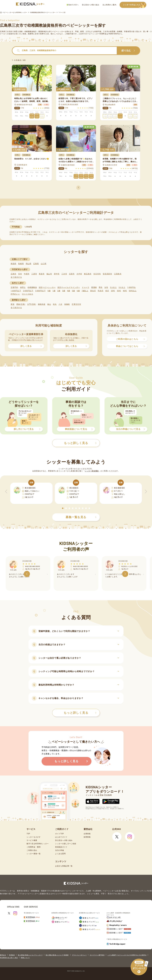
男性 (101, 287)
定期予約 (14, 287)
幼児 (107, 291)
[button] (63, 508)
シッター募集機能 (92, 471)
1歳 (54, 291)
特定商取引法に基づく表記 (9, 958)
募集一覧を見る (81, 517)
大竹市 (79, 274)
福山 (49, 304)
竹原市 (27, 274)
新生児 (93, 291)
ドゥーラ (86, 287)
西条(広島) (21, 304)
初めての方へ (73, 5)
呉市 (20, 274)
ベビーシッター (58, 31)
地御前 (67, 304)
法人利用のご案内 (109, 5)
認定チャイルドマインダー (69, 287)
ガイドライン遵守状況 (97, 955)
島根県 (21, 264)
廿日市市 (97, 274)
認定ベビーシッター (47, 287)
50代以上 (133, 291)
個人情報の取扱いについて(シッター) (30, 955)
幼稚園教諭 (32, 287)
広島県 (36, 264)
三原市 (34, 274)
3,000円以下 (40, 291)
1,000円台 (131, 287)
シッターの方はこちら (135, 5)
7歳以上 (85, 291)
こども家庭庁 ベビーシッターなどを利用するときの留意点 (127, 955)
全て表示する (16, 277)
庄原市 (72, 274)
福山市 (49, 274)
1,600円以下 (16, 291)
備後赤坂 (42, 304)
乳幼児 (101, 291)
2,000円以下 (28, 291)
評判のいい (15, 294)
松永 (55, 304)
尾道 (13, 304)
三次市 (64, 274)
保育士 (23, 287)
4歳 (69, 291)
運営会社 (3, 955)
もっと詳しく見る (80, 713)
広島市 (13, 274)
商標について (25, 958)
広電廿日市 (76, 304)
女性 (106, 287)
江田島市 (118, 274)
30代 (119, 291)
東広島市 (88, 274)
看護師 (94, 287)
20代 (113, 291)
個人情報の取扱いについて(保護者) (57, 955)
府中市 (57, 274)
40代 (125, 291)
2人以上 (113, 287)
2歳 (59, 291)
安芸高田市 (107, 274)
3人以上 (122, 287)
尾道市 (42, 274)
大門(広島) (32, 304)
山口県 (44, 264)
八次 (60, 304)
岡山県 (29, 264)
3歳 (64, 291)
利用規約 (12, 955)
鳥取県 (13, 264)
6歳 (78, 291)
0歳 (49, 291)
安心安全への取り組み (91, 5)
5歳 (73, 291)
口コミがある (28, 294)
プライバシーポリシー (79, 955)
